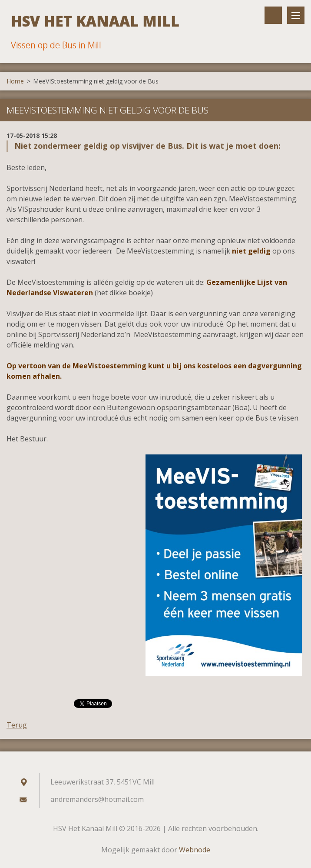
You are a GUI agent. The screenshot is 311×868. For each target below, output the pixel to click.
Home (15, 81)
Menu (296, 15)
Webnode (195, 850)
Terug (17, 725)
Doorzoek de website (273, 15)
